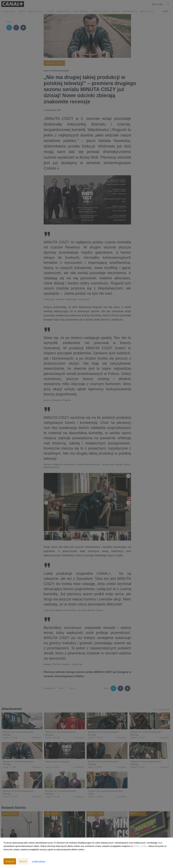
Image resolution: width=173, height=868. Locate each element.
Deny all (23, 861)
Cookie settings (39, 861)
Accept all (10, 861)
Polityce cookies (140, 846)
